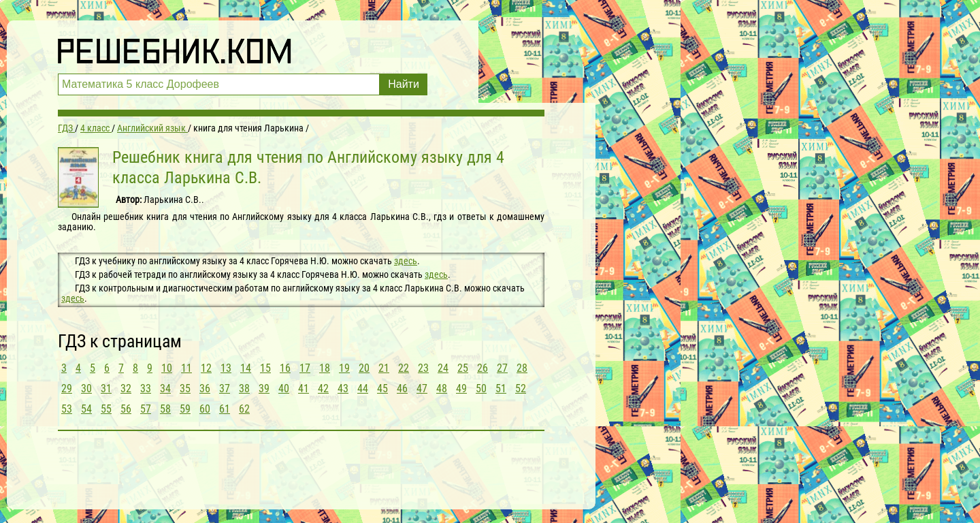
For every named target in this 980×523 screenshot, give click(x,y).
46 (402, 389)
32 (126, 389)
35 (185, 389)
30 (86, 389)
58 (165, 409)
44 (363, 389)
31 (106, 389)
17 (305, 368)
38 (244, 389)
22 (404, 368)
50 (481, 389)
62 (244, 409)
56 (126, 409)
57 (146, 409)
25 (463, 368)
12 (206, 368)
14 (246, 368)
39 (264, 389)
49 (461, 389)
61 (225, 409)
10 (167, 368)
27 (502, 368)
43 (343, 389)
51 (501, 389)
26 (483, 368)
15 (265, 368)
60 (205, 409)
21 (384, 368)
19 (344, 368)
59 (185, 409)
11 (186, 368)
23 (423, 368)
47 (422, 389)
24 (443, 368)
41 (304, 389)
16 (285, 368)
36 (205, 389)
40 (284, 389)
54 (86, 409)
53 (67, 409)
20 (364, 368)
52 (521, 389)
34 (165, 389)
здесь (406, 261)
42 (323, 389)
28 (522, 368)
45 (382, 389)
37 (225, 389)
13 (226, 368)
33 (146, 389)
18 (325, 368)
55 (106, 409)
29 (67, 389)
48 (442, 389)
